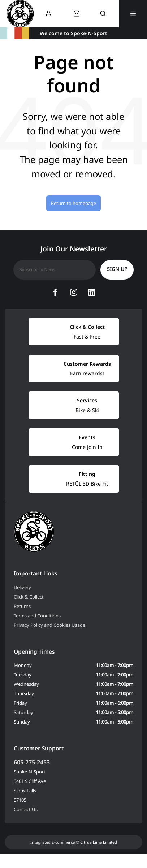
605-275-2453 (32, 762)
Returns (22, 606)
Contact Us (26, 809)
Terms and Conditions (37, 616)
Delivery (22, 587)
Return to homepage (73, 203)
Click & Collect (29, 597)
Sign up (117, 269)
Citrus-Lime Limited (99, 842)
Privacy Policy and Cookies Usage (49, 625)
